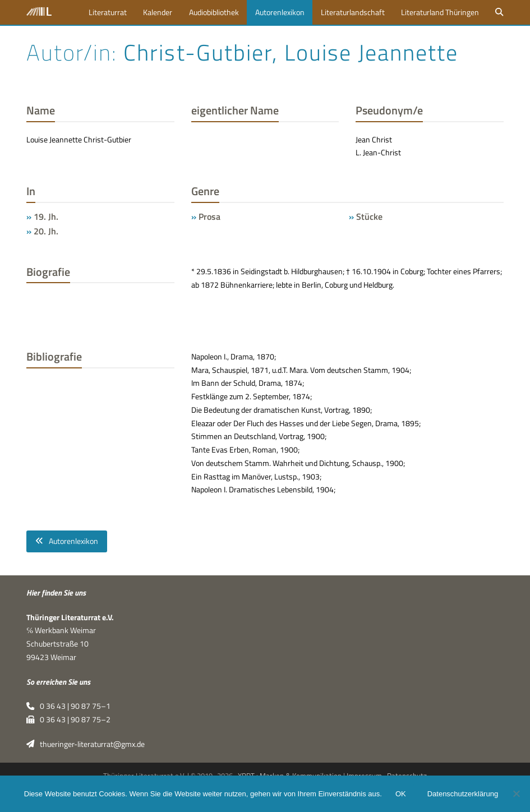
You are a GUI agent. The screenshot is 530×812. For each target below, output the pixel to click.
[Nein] (516, 793)
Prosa (209, 216)
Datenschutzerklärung (463, 794)
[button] (500, 12)
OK (401, 794)
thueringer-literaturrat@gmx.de (85, 744)
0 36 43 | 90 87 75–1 (68, 706)
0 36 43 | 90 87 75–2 (68, 719)
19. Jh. (46, 216)
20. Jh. (46, 231)
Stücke (369, 216)
